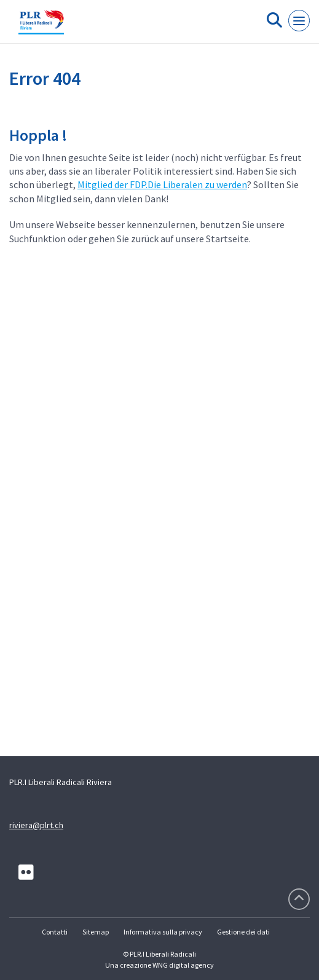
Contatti (55, 932)
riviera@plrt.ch (36, 825)
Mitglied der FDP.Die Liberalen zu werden (162, 184)
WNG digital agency (183, 965)
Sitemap (96, 932)
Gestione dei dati (243, 932)
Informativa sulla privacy (163, 932)
